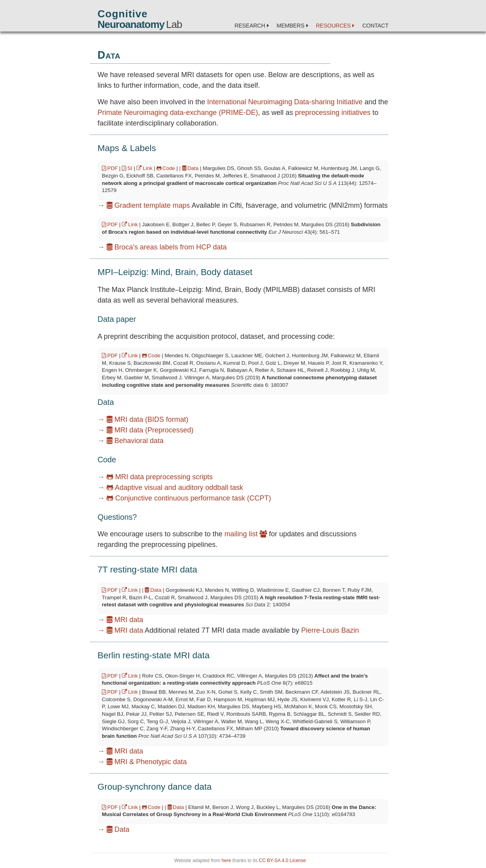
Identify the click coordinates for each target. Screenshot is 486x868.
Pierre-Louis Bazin (330, 630)
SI (127, 168)
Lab (140, 24)
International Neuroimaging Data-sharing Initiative (285, 102)
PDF (110, 168)
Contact (375, 26)
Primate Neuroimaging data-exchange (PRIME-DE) (178, 113)
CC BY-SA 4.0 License (282, 861)
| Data (189, 168)
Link (144, 168)
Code (166, 168)
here (226, 861)
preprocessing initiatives (333, 113)
